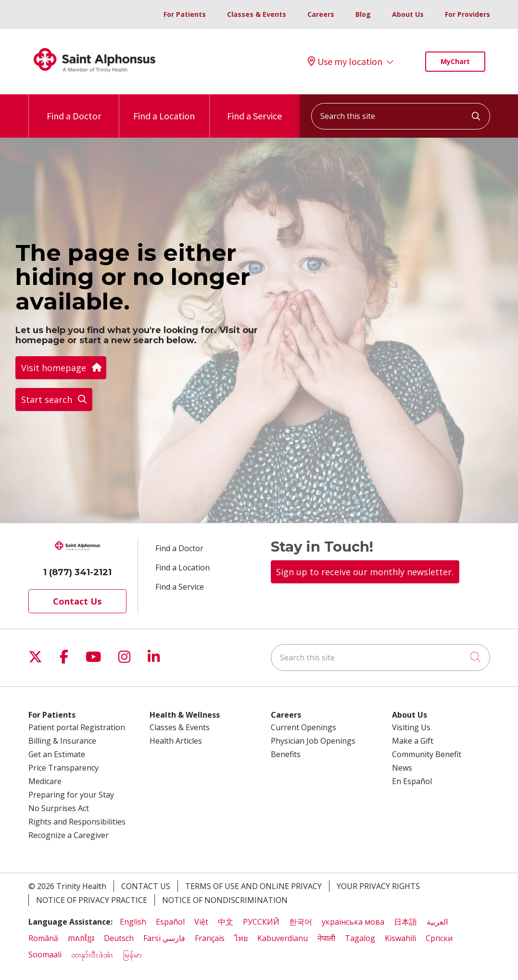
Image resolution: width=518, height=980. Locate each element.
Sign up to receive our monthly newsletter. (365, 572)
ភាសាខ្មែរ (81, 938)
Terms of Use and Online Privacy (253, 886)
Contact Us (77, 601)
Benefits (286, 754)
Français (210, 938)
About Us (408, 14)
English (133, 922)
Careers (321, 14)
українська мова (353, 922)
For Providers (467, 14)
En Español (412, 781)
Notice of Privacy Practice (92, 900)
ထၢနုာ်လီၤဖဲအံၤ (92, 954)
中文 (226, 922)
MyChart (455, 61)
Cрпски (439, 938)
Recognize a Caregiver (69, 835)
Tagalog (360, 938)
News (402, 768)
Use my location (345, 62)
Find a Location (164, 108)
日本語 (405, 922)
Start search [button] (54, 400)
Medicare (45, 781)
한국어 (301, 922)
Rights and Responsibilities (77, 822)
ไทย (241, 938)
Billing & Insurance (62, 741)
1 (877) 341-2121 (77, 572)
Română (43, 938)
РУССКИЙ (261, 922)
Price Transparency (63, 768)
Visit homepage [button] (61, 368)
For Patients (185, 14)
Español (170, 922)
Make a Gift (413, 741)
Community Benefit (427, 754)
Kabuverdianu (283, 938)
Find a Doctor (74, 108)
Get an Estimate (57, 754)
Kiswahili (400, 938)
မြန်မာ (133, 954)
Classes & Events (257, 14)
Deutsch (119, 938)
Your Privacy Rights (378, 886)
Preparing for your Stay (71, 795)
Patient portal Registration (77, 727)
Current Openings (303, 727)
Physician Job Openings (313, 741)
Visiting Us (411, 727)
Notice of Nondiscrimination (225, 900)
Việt (201, 922)
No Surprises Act (59, 808)
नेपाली (326, 938)
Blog (363, 14)
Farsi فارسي (164, 938)
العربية (437, 922)
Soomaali (45, 954)
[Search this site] (401, 116)
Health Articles (176, 741)
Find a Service (254, 108)
